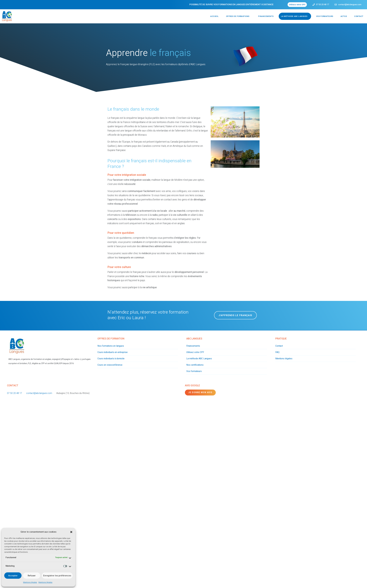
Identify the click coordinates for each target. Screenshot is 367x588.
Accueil (214, 16)
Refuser (32, 576)
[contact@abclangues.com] (336, 5)
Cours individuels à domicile (111, 359)
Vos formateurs (325, 16)
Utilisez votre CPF (195, 352)
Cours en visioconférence (110, 365)
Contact (359, 16)
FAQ (277, 352)
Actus (344, 16)
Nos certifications (195, 365)
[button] (71, 532)
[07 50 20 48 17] (314, 5)
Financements (266, 16)
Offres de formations (238, 16)
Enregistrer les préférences (57, 576)
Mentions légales (30, 582)
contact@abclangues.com (350, 5)
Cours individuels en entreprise (113, 352)
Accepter (13, 576)
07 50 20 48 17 (322, 5)
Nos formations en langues (111, 346)
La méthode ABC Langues (294, 16)
